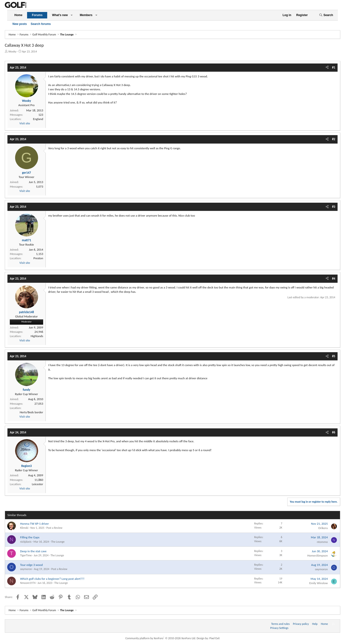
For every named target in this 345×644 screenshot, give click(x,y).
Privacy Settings (279, 628)
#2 (334, 139)
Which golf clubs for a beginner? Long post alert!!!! (52, 579)
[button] (72, 15)
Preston (38, 258)
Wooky (12, 52)
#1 (334, 67)
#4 (334, 279)
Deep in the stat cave (33, 551)
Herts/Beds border (31, 412)
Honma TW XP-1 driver (34, 524)
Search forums (41, 24)
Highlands (37, 336)
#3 (334, 207)
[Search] (326, 15)
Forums (37, 15)
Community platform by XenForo (161, 638)
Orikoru (323, 528)
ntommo (322, 542)
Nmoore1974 (28, 583)
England (38, 119)
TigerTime (26, 555)
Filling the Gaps (30, 537)
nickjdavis (26, 542)
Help (315, 624)
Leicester (37, 484)
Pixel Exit (215, 638)
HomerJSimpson (318, 555)
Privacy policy (301, 624)
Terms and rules (280, 624)
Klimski (24, 528)
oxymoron (26, 569)
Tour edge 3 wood (31, 565)
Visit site (25, 123)
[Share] (327, 68)
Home (18, 15)
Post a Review (54, 528)
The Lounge (58, 542)
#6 (334, 432)
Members (86, 15)
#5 (334, 356)
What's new (60, 15)
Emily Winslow (319, 583)
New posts (20, 24)
